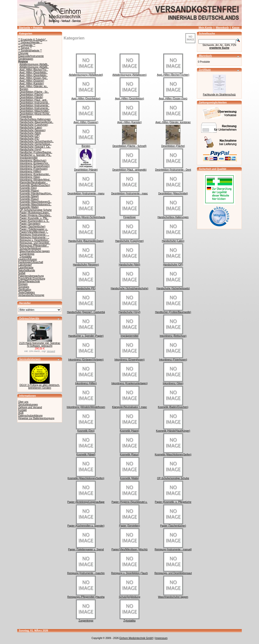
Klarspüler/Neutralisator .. (34, 182)
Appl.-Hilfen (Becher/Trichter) (173, 74)
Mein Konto (205, 28)
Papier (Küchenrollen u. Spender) (86, 525)
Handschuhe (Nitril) (30, 133)
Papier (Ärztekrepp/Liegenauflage (86, 501)
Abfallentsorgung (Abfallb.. (34, 64)
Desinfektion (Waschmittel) (173, 192)
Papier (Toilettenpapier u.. (34, 229)
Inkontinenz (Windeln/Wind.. (35, 180)
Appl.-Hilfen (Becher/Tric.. (34, 70)
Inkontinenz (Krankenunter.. (35, 174)
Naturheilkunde (27, 270)
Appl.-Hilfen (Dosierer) (32, 81)
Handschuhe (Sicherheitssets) (173, 287)
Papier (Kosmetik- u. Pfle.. (34, 218)
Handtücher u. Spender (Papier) (86, 335)
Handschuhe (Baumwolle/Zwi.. (37, 122)
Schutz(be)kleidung (30, 248)
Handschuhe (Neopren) (33, 130)
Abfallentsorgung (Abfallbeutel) (86, 74)
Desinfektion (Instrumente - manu (86, 192)
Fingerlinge (26, 117)
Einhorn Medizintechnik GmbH (136, 638)
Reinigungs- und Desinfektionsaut (173, 572)
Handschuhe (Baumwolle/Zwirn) (86, 240)
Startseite (25, 28)
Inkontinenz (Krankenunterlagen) (129, 382)
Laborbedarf (25, 265)
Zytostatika (26, 257)
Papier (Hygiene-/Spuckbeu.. (36, 215)
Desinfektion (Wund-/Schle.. (35, 114)
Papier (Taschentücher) (33, 226)
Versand (51, 351)
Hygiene (38, 28)
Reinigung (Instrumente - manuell (173, 548)
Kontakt (22, 410)
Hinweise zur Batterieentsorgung (36, 418)
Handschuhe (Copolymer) (34, 125)
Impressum (161, 638)
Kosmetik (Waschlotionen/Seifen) (173, 453)
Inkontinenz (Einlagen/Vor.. (35, 163)
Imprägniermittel (29, 158)
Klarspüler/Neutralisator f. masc (129, 406)
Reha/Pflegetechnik (29, 281)
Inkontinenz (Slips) (30, 177)
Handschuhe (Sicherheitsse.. (36, 144)
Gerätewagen (26, 59)
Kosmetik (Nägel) (29, 196)
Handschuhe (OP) (30, 136)
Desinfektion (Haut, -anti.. (34, 100)
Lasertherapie (26, 268)
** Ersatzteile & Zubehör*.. (33, 40)
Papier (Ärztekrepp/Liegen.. (35, 213)
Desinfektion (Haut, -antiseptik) (130, 169)
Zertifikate (205, 70)
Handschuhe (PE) (30, 139)
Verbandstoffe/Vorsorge (31, 295)
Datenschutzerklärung (30, 416)
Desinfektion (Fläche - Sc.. (34, 92)
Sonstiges (24, 287)
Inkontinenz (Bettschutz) (33, 161)
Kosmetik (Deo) (28, 188)
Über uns (23, 402)
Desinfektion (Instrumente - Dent (173, 169)
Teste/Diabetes (26, 292)
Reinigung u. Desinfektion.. (35, 240)
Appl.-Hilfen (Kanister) (32, 84)
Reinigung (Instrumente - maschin (86, 572)
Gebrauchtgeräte (29, 318)
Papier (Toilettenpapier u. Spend (86, 548)
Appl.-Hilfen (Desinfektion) (86, 97)
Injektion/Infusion (28, 259)
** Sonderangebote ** (30, 51)
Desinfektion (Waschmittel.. (35, 111)
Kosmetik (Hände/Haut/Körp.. (36, 193)
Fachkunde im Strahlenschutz (219, 95)
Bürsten (24, 89)
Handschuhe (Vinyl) (31, 150)
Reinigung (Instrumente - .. (34, 235)
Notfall (22, 273)
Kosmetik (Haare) (29, 191)
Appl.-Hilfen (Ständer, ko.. (34, 86)
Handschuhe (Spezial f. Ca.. (35, 147)
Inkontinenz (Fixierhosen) (34, 169)
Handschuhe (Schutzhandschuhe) (130, 287)
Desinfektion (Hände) (31, 97)
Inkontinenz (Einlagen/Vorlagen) (86, 358)
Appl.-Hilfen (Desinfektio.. (34, 73)
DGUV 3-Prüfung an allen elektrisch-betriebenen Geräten (40, 386)
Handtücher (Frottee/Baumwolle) (173, 311)
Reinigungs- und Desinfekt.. (35, 243)
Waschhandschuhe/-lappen (35, 251)
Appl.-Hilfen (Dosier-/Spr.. (34, 78)
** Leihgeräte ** (27, 45)
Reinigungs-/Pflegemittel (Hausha (86, 596)
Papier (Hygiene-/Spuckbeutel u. (129, 501)
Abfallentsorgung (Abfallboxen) (130, 74)
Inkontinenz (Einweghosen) (35, 166)
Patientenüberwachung (31, 276)
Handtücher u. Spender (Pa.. (36, 155)
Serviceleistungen (30, 359)
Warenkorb (222, 28)
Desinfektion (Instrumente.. (35, 103)
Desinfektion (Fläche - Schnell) (129, 145)
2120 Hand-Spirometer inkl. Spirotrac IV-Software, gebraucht (40, 344)
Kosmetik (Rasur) (29, 199)
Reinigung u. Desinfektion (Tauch (130, 572)
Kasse (236, 28)
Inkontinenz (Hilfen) (30, 171)
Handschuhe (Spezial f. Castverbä (86, 311)
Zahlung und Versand (30, 407)
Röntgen (23, 284)
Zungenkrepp (27, 254)
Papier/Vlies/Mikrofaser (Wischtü (129, 548)
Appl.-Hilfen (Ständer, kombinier (173, 121)
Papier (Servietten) (30, 224)
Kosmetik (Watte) (29, 207)
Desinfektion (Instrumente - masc (130, 192)
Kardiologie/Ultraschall (31, 262)
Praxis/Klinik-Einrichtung (32, 279)
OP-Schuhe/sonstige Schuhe (36, 210)
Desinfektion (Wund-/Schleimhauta (86, 216)
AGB (21, 413)
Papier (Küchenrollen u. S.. (35, 221)
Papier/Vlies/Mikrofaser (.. (34, 232)
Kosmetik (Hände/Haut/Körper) (173, 430)
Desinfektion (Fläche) (31, 95)
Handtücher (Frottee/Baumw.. (36, 152)
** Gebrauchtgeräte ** (30, 42)
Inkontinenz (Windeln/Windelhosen (86, 406)
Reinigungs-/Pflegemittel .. (34, 246)
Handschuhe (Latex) (31, 128)
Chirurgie (23, 53)
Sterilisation (25, 290)
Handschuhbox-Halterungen (35, 119)
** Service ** (25, 48)
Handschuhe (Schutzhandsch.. (37, 141)
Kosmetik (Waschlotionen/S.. (36, 202)
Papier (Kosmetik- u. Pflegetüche (173, 501)
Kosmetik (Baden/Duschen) (35, 185)
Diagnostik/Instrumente (31, 56)
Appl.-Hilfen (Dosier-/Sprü (173, 97)
